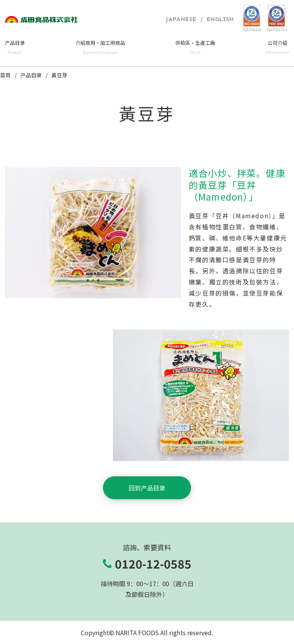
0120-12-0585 (153, 564)
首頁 (5, 75)
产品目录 (31, 75)
